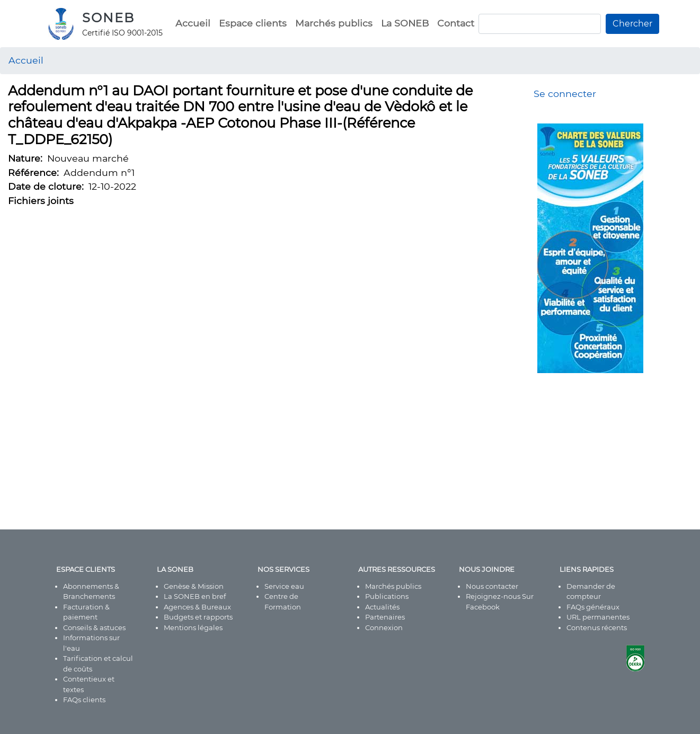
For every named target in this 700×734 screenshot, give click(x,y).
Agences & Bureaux (197, 607)
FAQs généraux (593, 607)
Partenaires (385, 617)
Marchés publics (334, 23)
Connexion (384, 627)
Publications (387, 596)
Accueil (193, 23)
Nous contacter (492, 586)
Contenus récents (597, 627)
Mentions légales (193, 627)
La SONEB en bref (195, 596)
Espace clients (253, 23)
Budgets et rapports (198, 617)
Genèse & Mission (194, 586)
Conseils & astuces (94, 627)
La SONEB (405, 23)
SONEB (108, 18)
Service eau (284, 586)
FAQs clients (84, 700)
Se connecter (565, 94)
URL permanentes (598, 617)
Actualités (382, 607)
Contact (456, 23)
